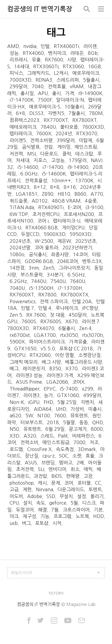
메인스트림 (86, 147)
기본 (98, 510)
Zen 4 (85, 328)
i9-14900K (90, 93)
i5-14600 (28, 167)
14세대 (22, 66)
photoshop (22, 483)
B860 (80, 194)
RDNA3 (44, 80)
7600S (29, 321)
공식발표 (31, 147)
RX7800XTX (75, 295)
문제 (56, 483)
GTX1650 (25, 349)
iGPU (34, 402)
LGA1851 (27, 194)
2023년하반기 (77, 248)
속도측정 (65, 449)
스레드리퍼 (68, 80)
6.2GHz (18, 281)
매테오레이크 (23, 127)
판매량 (73, 476)
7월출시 (77, 113)
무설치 (66, 496)
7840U (48, 127)
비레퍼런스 (83, 436)
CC (98, 483)
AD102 (40, 201)
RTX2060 (40, 355)
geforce (58, 503)
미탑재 (86, 140)
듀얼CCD (30, 234)
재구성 (29, 516)
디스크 (89, 503)
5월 (74, 503)
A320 (30, 436)
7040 (38, 86)
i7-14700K (22, 100)
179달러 (78, 160)
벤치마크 (57, 53)
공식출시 (38, 254)
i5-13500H (41, 288)
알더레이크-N (70, 100)
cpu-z (49, 456)
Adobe (35, 496)
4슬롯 (91, 201)
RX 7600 (36, 315)
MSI (32, 154)
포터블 (84, 483)
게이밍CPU (73, 228)
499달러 (92, 395)
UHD (61, 409)
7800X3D (93, 127)
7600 (60, 416)
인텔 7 (27, 308)
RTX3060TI (46, 66)
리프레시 (19, 60)
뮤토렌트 (79, 416)
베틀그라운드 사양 (84, 362)
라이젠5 (18, 140)
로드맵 (16, 449)
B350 (55, 368)
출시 (56, 93)
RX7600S (51, 321)
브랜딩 (48, 463)
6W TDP (19, 214)
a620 (15, 416)
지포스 (40, 160)
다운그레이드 (71, 489)
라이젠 (90, 46)
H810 (64, 194)
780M (96, 113)
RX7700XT (56, 120)
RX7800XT (85, 120)
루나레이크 (67, 308)
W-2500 (44, 241)
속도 (41, 503)
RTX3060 (73, 66)
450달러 (78, 315)
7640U (78, 281)
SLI (41, 469)
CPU (14, 503)
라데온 (77, 53)
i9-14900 (78, 167)
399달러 (66, 140)
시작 (57, 523)
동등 (84, 422)
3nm (34, 268)
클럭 (67, 154)
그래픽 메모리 (24, 362)
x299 (88, 389)
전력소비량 (41, 140)
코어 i (43, 221)
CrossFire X (39, 449)
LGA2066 (57, 382)
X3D (14, 436)
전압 (48, 147)
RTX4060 (33, 53)
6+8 (20, 113)
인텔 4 (45, 308)
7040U (17, 288)
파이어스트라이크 (47, 342)
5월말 (69, 422)
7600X (44, 133)
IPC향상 (90, 308)
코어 (69, 483)
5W (29, 416)
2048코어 (67, 261)
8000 (97, 429)
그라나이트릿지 (74, 268)
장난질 (32, 456)
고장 (88, 476)
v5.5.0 (48, 349)
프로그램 (62, 516)
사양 (72, 60)
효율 (90, 456)
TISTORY (56, 593)
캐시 (42, 483)
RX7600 (54, 60)
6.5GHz (76, 275)
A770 (97, 194)
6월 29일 (55, 429)
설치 (27, 503)
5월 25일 (67, 402)
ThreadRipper (24, 389)
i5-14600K (54, 174)
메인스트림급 (56, 442)
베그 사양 (51, 362)
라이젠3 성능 (29, 375)
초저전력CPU (46, 214)
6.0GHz (29, 174)
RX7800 (47, 295)
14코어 (80, 254)
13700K (84, 181)
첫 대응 (57, 315)
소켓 (77, 456)
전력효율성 (36, 181)
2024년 (64, 133)
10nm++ (61, 181)
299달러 (19, 86)
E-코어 (75, 207)
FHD (48, 402)
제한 (27, 489)
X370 (72, 368)
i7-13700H (70, 288)
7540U (58, 281)
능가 (48, 395)
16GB (95, 66)
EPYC (50, 389)
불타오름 (69, 127)
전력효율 (57, 86)
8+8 (55, 187)
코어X (78, 382)
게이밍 (64, 147)
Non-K (17, 402)
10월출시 (74, 107)
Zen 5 (16, 315)
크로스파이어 (76, 510)
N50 (14, 429)
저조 (94, 442)
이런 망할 (65, 355)
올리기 (97, 496)
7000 (79, 442)
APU (43, 93)
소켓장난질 (89, 355)
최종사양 (60, 254)
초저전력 (25, 469)
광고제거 (78, 429)
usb (14, 523)
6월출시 (67, 328)
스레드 (47, 436)
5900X (17, 342)
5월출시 (91, 80)
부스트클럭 (32, 275)
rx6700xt (20, 335)
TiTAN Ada (22, 207)
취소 (75, 469)
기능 (45, 516)
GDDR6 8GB (39, 261)
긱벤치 (87, 402)
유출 (36, 60)
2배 (80, 463)
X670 (72, 321)
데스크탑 (84, 154)
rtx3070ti (93, 335)
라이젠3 (32, 395)
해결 (42, 510)
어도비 (16, 496)
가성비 (77, 409)
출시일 (27, 93)
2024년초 (20, 241)
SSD (51, 496)
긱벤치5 (56, 113)
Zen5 (49, 268)
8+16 (70, 187)
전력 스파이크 (54, 301)
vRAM (77, 86)
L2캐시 (61, 73)
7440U (39, 281)
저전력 (16, 154)
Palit (63, 436)
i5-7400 (69, 389)
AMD (13, 46)
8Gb (93, 53)
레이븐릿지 (34, 368)
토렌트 (95, 489)
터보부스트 (32, 422)
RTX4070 (44, 328)
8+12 (40, 187)
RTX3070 (87, 133)
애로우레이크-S (45, 107)
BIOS (57, 476)
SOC (63, 456)
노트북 (82, 516)
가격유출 (78, 342)
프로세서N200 (79, 214)
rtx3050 (69, 335)
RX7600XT (22, 295)
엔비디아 (57, 469)
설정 (82, 496)
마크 (14, 516)
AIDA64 (43, 409)
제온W (64, 241)
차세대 (23, 160)
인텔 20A (82, 301)
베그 (14, 368)
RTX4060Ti (66, 46)
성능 (14, 53)
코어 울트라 (46, 248)
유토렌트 (32, 429)
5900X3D (55, 234)
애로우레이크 (86, 73)
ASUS (31, 463)
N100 (44, 416)
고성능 (58, 160)
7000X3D (20, 80)
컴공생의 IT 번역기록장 (40, 9)
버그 (26, 523)
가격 (70, 93)
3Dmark (87, 449)
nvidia (30, 46)
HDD (99, 516)
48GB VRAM (66, 201)
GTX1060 (68, 395)
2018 (53, 422)
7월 (55, 510)
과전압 (40, 476)
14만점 (17, 268)
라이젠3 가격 (60, 375)
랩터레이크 (21, 133)
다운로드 (49, 154)
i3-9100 (94, 207)
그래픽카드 (38, 73)
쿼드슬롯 (19, 201)
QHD (98, 422)
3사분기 (55, 275)
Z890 (48, 194)
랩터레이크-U (67, 221)
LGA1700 (45, 335)
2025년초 (86, 241)
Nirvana (45, 489)
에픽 (88, 469)
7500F (45, 100)
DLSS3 (36, 113)
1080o (17, 254)
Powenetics (23, 301)
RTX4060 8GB (42, 228)
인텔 (45, 46)
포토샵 (42, 523)
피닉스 (16, 73)
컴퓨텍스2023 (24, 120)
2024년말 (20, 248)
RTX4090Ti (51, 207)
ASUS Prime (29, 382)
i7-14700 (53, 167)
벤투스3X (92, 261)
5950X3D (80, 234)
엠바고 (66, 463)
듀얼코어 (25, 510)
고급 (14, 489)
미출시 (95, 409)
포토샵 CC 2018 (76, 349)
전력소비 (29, 442)
